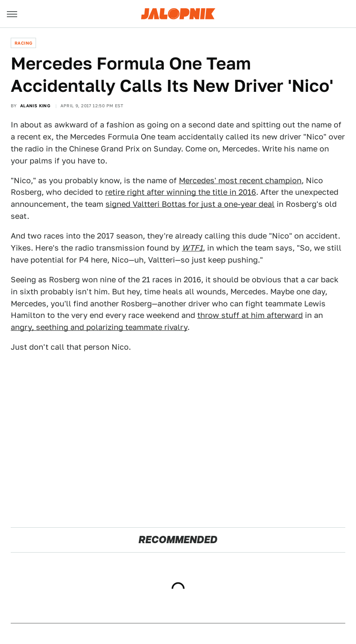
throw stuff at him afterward (250, 315)
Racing (23, 43)
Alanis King (35, 106)
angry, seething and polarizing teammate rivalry (99, 327)
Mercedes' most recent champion (240, 180)
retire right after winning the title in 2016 (181, 192)
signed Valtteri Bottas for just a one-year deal (190, 204)
